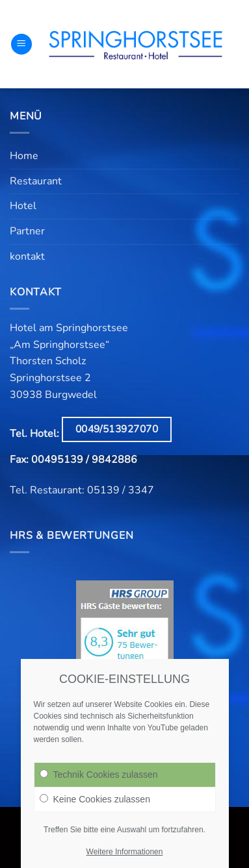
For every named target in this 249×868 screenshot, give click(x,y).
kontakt (27, 256)
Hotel (23, 206)
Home (24, 156)
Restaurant (36, 181)
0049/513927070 (117, 429)
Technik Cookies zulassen (99, 775)
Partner (27, 231)
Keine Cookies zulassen (95, 799)
